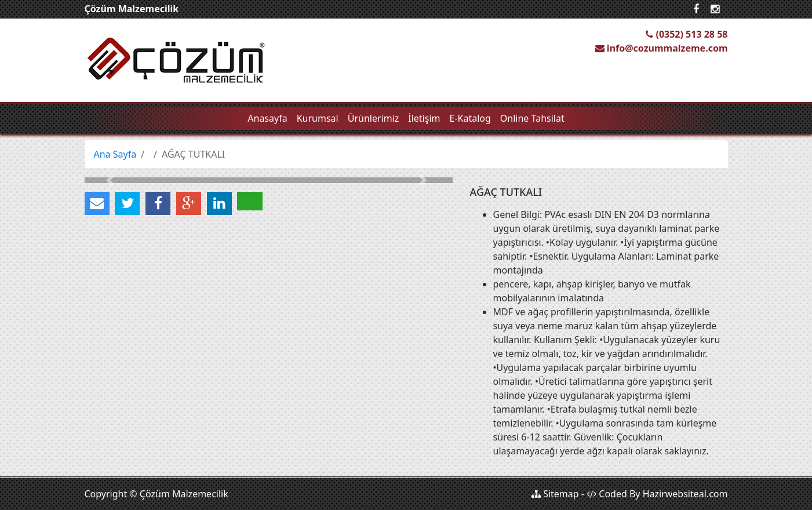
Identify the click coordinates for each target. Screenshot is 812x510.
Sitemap (555, 494)
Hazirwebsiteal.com (685, 494)
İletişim (424, 118)
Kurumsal (318, 118)
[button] (112, 180)
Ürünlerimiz (374, 118)
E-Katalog (470, 118)
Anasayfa (267, 118)
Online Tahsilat (532, 118)
